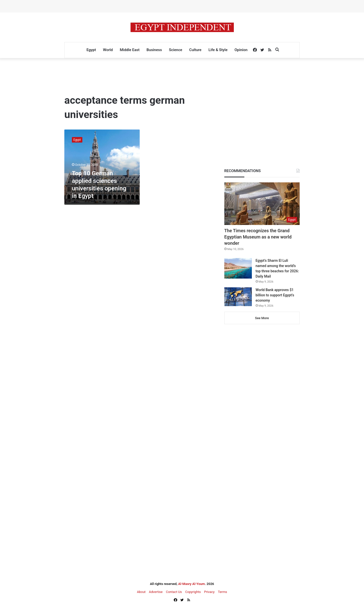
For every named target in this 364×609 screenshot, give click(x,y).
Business (154, 50)
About (141, 592)
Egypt (91, 50)
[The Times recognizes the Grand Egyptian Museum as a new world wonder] (262, 204)
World (108, 50)
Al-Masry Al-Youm (192, 584)
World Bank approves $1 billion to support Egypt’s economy (275, 295)
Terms (222, 592)
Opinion (241, 50)
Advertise (156, 592)
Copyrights (193, 592)
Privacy (209, 592)
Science (176, 50)
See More (262, 318)
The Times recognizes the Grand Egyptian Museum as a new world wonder (258, 237)
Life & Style (218, 50)
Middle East (130, 50)
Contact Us (174, 592)
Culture (195, 50)
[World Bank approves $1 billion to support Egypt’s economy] (238, 297)
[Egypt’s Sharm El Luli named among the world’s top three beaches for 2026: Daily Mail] (238, 268)
